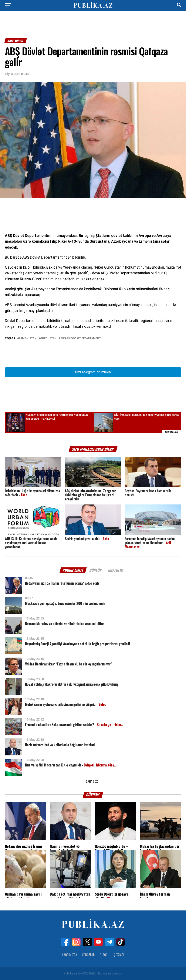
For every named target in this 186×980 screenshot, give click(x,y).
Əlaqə (104, 955)
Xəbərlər (88, 955)
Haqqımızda (69, 955)
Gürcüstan (48, 338)
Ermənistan (28, 338)
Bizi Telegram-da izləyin (93, 372)
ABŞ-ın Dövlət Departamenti (81, 338)
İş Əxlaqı (118, 955)
